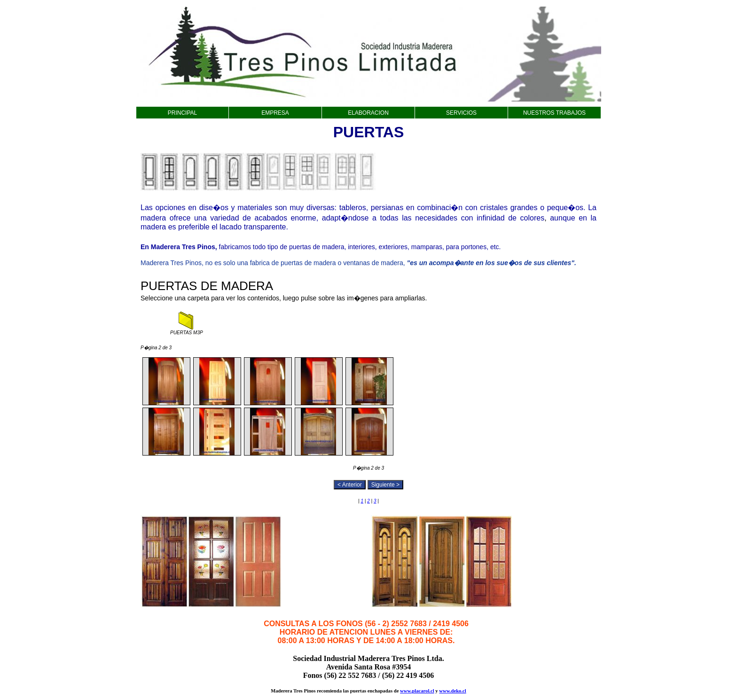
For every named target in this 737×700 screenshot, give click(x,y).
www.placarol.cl (417, 691)
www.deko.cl (452, 691)
